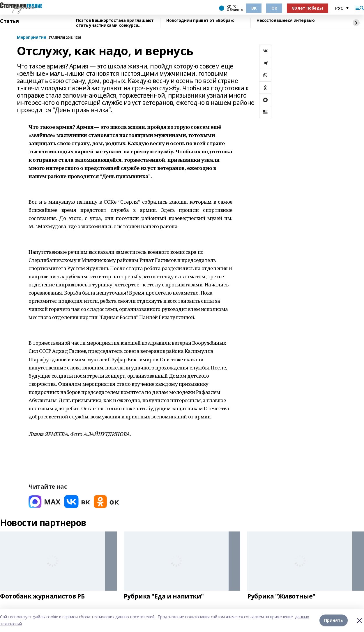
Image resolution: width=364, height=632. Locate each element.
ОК (274, 8)
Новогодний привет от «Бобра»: (200, 21)
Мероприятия (31, 37)
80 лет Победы (308, 8)
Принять (334, 620)
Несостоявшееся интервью (286, 21)
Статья (9, 21)
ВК (254, 8)
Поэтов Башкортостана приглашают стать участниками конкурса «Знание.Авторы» (115, 23)
